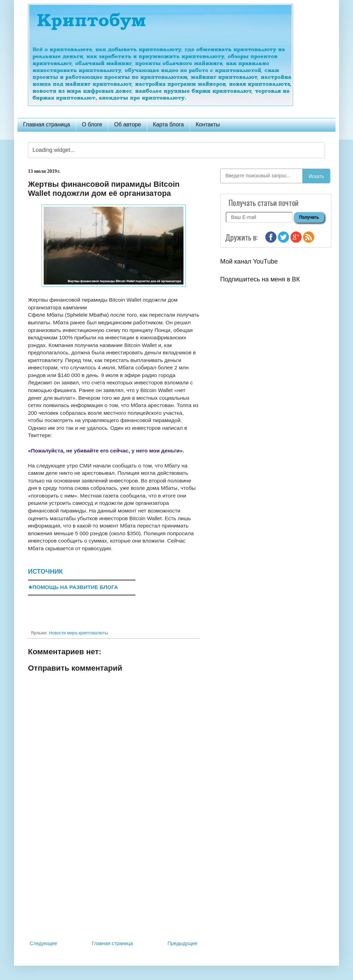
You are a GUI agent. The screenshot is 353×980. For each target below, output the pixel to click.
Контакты (208, 124)
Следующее (43, 943)
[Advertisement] (114, 882)
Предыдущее (182, 943)
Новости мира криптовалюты (78, 633)
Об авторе (127, 124)
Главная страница (46, 124)
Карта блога (168, 124)
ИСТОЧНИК (45, 572)
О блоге (92, 124)
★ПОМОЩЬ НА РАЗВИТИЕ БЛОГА (73, 587)
